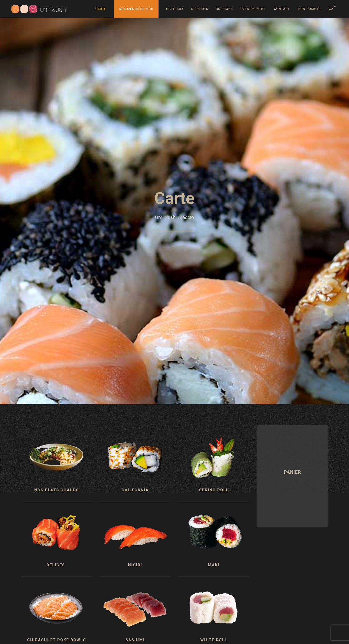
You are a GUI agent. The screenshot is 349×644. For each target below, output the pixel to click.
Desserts (200, 9)
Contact (282, 9)
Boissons (224, 9)
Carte (101, 9)
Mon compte (309, 9)
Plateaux (175, 9)
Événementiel (253, 9)
